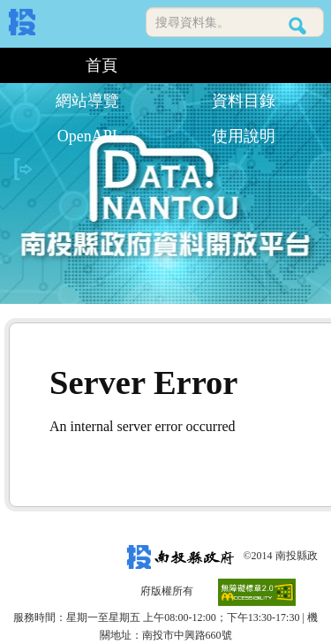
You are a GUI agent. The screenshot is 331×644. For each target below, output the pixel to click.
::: (15, 65)
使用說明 (244, 136)
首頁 (102, 65)
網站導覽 (87, 101)
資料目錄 (244, 101)
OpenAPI (87, 136)
